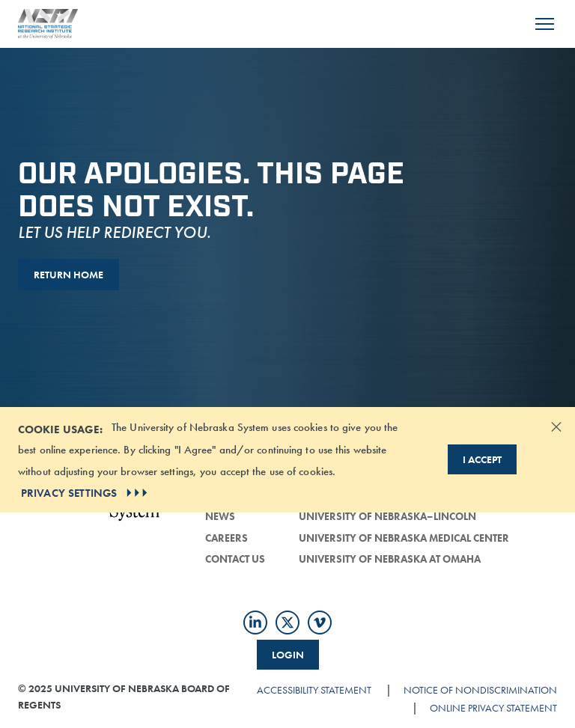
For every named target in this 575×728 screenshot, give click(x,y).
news (220, 516)
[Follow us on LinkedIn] (255, 623)
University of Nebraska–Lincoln (387, 516)
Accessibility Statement (314, 690)
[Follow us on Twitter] (287, 623)
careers (226, 538)
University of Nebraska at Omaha (390, 559)
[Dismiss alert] (556, 426)
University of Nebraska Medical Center (404, 538)
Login (288, 655)
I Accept (482, 459)
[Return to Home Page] (48, 22)
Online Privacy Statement (493, 708)
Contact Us (235, 559)
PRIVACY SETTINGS (86, 493)
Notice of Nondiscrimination (480, 690)
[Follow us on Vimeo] (320, 623)
